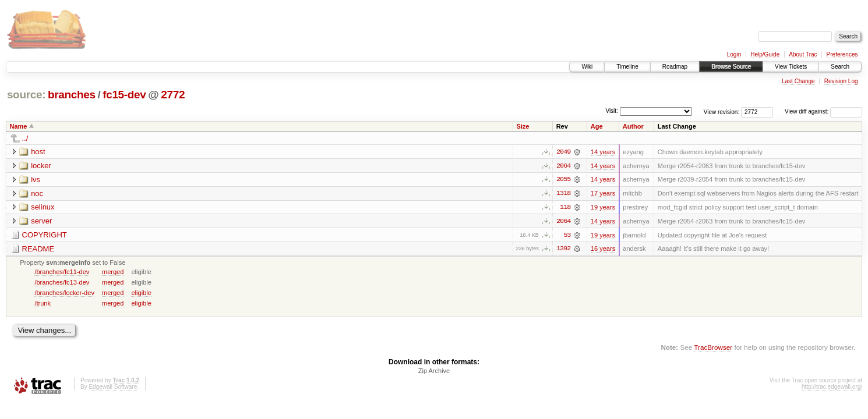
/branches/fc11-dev (62, 272)
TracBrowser (713, 348)
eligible (141, 293)
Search (840, 67)
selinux (43, 207)
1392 (563, 250)
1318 (563, 194)
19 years (603, 208)
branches (72, 95)
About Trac (803, 54)
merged (113, 272)
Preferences (842, 54)
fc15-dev (124, 95)
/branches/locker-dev (64, 293)
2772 (173, 95)
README (38, 249)
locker (41, 166)
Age (597, 126)
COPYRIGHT (45, 235)
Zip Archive (434, 372)
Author (633, 126)
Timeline (627, 67)
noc (37, 193)
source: (26, 95)
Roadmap (675, 67)
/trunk (43, 304)
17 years (603, 194)
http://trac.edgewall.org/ (832, 388)
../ (25, 138)
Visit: (612, 111)
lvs (36, 180)
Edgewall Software (113, 388)
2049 (563, 152)
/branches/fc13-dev (62, 283)
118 (565, 208)
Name (19, 126)
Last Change (798, 81)
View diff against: (823, 111)
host (38, 152)
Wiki (587, 67)
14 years (603, 152)
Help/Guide (765, 54)
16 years (603, 250)
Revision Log (841, 81)
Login (734, 54)
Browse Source (731, 67)
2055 (563, 180)
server (41, 221)
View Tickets (791, 67)
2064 (563, 166)
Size (523, 126)
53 (567, 236)
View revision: (722, 111)
